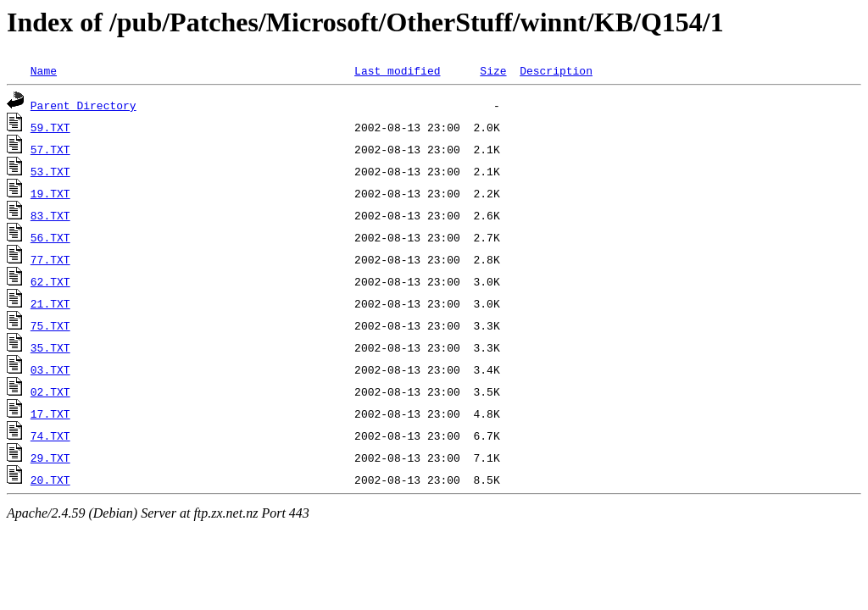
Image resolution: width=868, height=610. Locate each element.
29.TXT (50, 457)
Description (556, 70)
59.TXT (50, 127)
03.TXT (50, 369)
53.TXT (50, 171)
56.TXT (50, 237)
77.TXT (50, 259)
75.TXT (50, 325)
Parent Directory (83, 105)
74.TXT (50, 435)
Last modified (397, 70)
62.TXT (50, 281)
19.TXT (50, 193)
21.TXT (50, 303)
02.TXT (50, 391)
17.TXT (50, 413)
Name (44, 70)
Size (493, 70)
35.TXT (50, 347)
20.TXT (50, 480)
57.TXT (50, 149)
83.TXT (50, 215)
